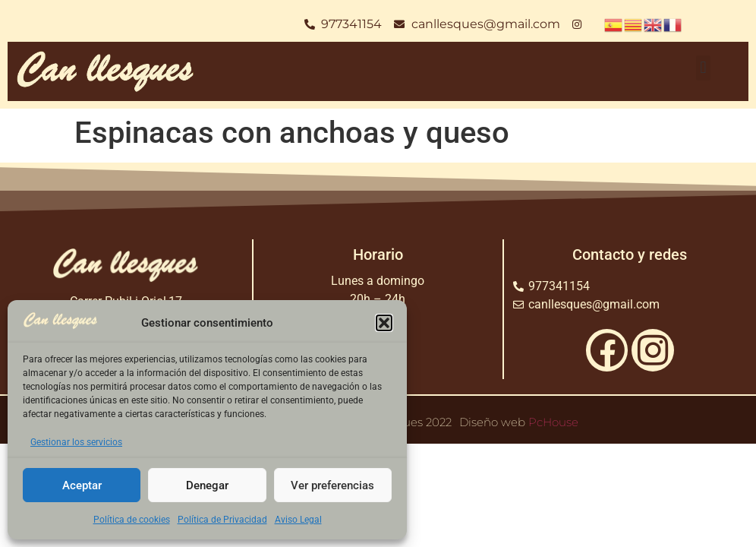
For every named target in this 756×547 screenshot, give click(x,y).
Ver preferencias (332, 485)
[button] (384, 323)
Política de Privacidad (222, 520)
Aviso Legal (298, 520)
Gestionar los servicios (76, 442)
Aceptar (82, 485)
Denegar (207, 485)
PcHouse (553, 422)
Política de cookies (132, 520)
